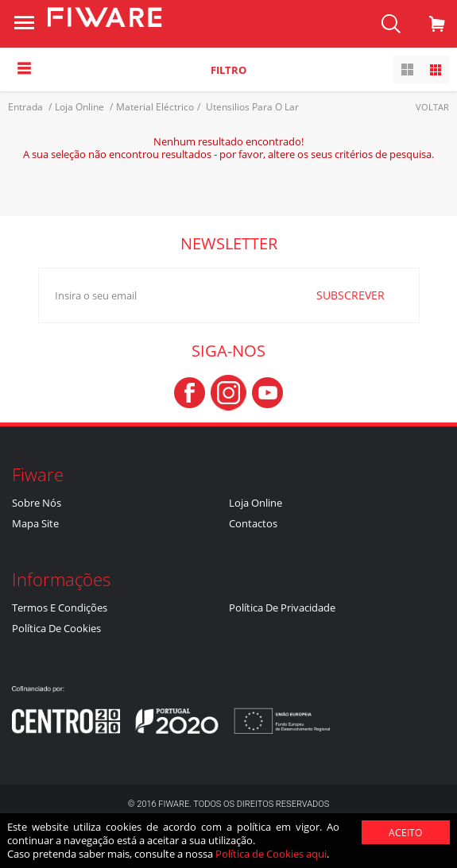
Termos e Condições (60, 608)
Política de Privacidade (282, 608)
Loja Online (256, 503)
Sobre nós (37, 503)
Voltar (432, 107)
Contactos (253, 523)
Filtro (228, 70)
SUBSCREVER (350, 295)
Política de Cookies (56, 628)
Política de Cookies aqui (271, 854)
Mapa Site (35, 523)
